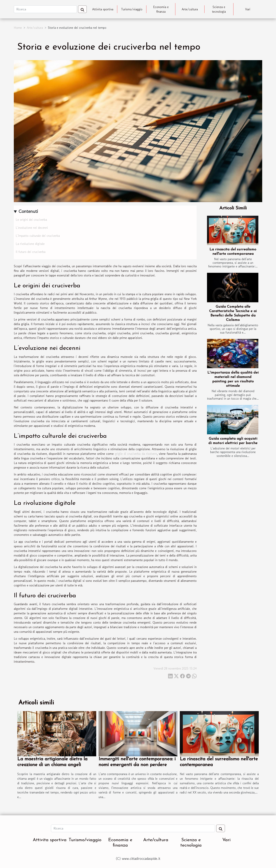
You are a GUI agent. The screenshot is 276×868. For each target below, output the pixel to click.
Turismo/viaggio (132, 9)
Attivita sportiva (103, 9)
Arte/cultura (190, 9)
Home (18, 28)
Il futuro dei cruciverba (31, 252)
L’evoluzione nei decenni (32, 228)
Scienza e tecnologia (219, 9)
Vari (248, 9)
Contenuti (28, 211)
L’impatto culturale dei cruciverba (38, 236)
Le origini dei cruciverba (31, 220)
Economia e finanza (161, 9)
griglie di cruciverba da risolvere (136, 454)
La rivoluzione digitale (30, 244)
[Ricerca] (45, 9)
